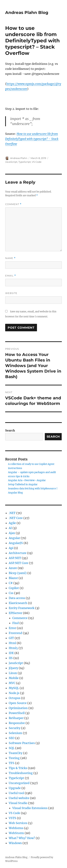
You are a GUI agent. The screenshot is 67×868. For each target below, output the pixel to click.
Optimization (18, 708)
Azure (13, 568)
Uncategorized (19, 783)
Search (10, 430)
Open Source (18, 703)
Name (10, 258)
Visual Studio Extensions (30, 808)
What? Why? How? (22, 838)
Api (11, 548)
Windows (15, 843)
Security (15, 728)
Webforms (16, 828)
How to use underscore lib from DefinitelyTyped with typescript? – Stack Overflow (32, 139)
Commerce (20, 618)
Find (16, 623)
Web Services (18, 823)
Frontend (15, 633)
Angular (14, 538)
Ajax (12, 533)
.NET (12, 513)
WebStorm (16, 833)
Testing (14, 758)
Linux (13, 673)
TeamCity (16, 753)
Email (11, 276)
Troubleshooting (21, 773)
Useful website (19, 798)
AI (10, 528)
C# (11, 583)
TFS (12, 763)
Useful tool (16, 793)
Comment (13, 204)
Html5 (13, 648)
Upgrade (15, 788)
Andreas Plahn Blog (27, 13)
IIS (11, 658)
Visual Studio (18, 803)
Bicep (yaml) (18, 573)
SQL (12, 748)
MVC (12, 683)
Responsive (17, 723)
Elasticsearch (18, 603)
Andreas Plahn (19, 158)
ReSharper (16, 718)
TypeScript (25, 162)
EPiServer (16, 613)
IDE (11, 653)
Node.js (14, 693)
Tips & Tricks (18, 768)
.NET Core (16, 518)
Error (12, 628)
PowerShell (17, 713)
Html (12, 643)
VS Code (37, 162)
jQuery (13, 668)
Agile (12, 523)
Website (11, 293)
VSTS (13, 818)
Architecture (18, 553)
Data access (17, 598)
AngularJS (16, 543)
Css (11, 593)
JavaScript (11, 162)
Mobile (14, 678)
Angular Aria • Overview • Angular (27, 480)
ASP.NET (15, 558)
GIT (11, 638)
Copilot (14, 588)
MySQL (14, 688)
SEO (12, 738)
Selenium (15, 733)
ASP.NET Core (18, 563)
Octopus (15, 698)
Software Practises (22, 743)
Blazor (13, 578)
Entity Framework (22, 608)
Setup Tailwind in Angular (23, 484)
